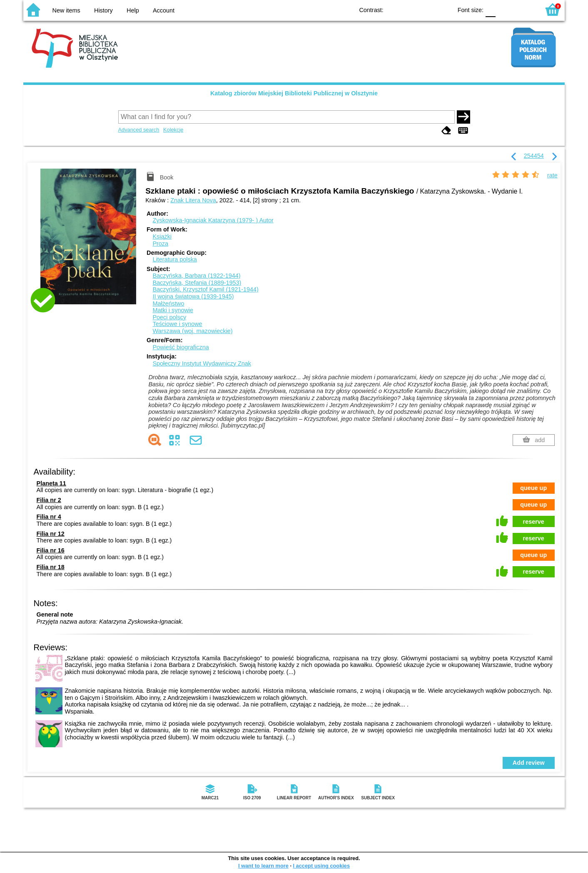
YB (427, 9)
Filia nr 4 (49, 517)
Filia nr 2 (49, 500)
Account (164, 10)
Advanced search (139, 130)
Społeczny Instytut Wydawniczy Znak (202, 363)
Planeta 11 (51, 483)
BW (410, 9)
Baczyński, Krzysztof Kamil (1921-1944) (205, 289)
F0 (490, 9)
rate (552, 175)
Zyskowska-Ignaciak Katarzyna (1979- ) (213, 220)
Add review (529, 763)
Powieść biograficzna (181, 347)
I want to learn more (263, 866)
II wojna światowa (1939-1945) (193, 296)
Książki (162, 236)
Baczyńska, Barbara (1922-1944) (196, 276)
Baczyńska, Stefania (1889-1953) (197, 283)
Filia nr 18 (51, 567)
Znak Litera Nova (193, 200)
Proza (160, 244)
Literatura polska (174, 259)
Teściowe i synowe (177, 324)
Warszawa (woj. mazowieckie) (192, 331)
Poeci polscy (169, 317)
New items (66, 10)
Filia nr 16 (51, 550)
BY (443, 9)
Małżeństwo (168, 303)
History (103, 10)
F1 (505, 9)
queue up (533, 488)
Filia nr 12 (51, 534)
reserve (534, 522)
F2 (524, 9)
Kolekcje (173, 130)
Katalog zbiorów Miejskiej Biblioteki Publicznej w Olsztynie (294, 93)
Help (133, 10)
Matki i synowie (173, 310)
